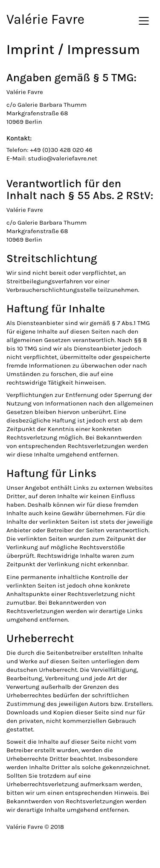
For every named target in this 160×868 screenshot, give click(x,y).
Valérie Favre (45, 19)
